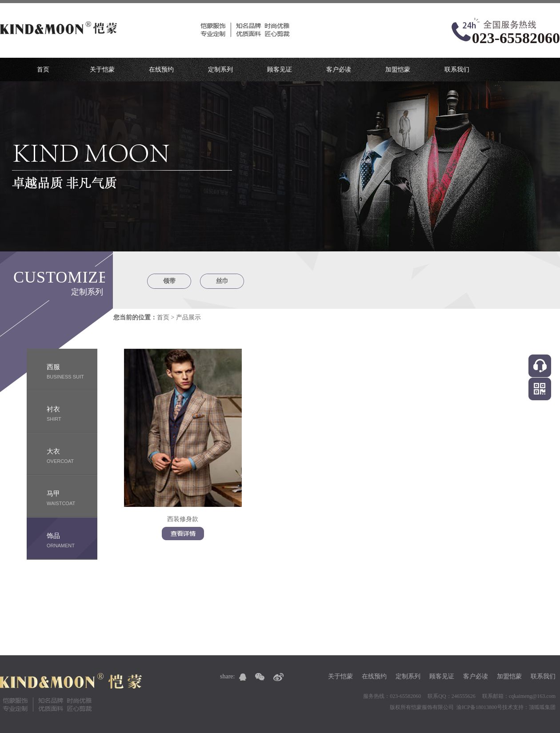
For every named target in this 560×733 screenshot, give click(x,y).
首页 (43, 70)
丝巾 (222, 281)
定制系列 (220, 70)
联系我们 (457, 70)
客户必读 (339, 70)
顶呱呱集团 (542, 707)
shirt (72, 413)
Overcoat (72, 455)
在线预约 (161, 70)
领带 (169, 281)
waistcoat (72, 497)
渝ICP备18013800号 (479, 707)
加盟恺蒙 (398, 70)
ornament (72, 540)
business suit (72, 371)
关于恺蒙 (102, 70)
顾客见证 (280, 70)
